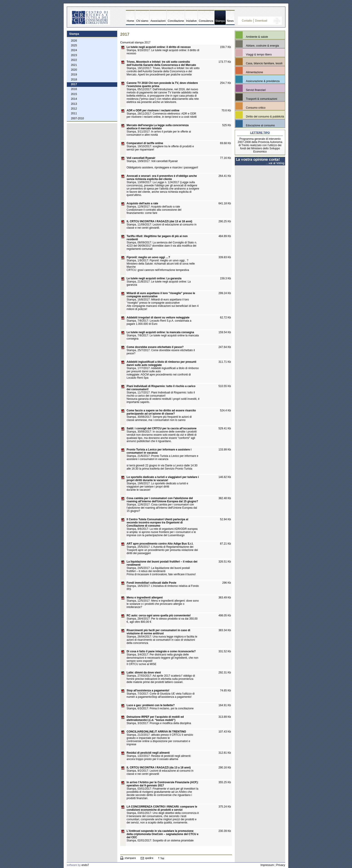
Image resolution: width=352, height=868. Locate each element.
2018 (74, 80)
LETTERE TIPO (260, 133)
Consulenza (206, 21)
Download (261, 21)
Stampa (220, 21)
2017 (74, 84)
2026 (74, 41)
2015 (74, 94)
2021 (74, 65)
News (230, 21)
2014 (74, 99)
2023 (74, 55)
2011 (74, 113)
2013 (74, 104)
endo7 (85, 865)
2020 (74, 70)
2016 (74, 89)
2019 (74, 75)
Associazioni (158, 21)
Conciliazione (176, 21)
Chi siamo (142, 21)
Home (130, 21)
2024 (74, 50)
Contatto (247, 21)
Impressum (267, 865)
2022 (74, 60)
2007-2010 (77, 118)
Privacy (281, 865)
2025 (74, 45)
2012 (74, 109)
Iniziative (191, 21)
